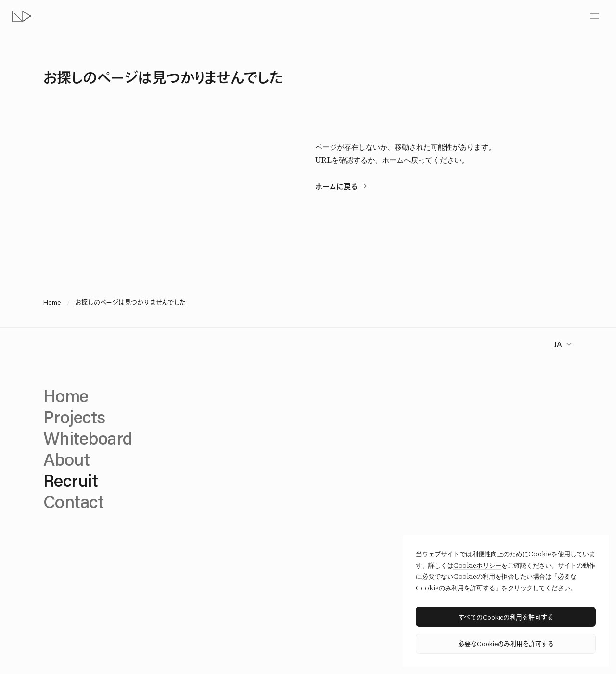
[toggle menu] (594, 16)
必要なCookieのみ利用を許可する (506, 643)
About (66, 459)
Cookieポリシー (477, 566)
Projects (74, 417)
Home (52, 302)
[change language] (562, 344)
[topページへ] (21, 16)
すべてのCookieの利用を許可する (506, 617)
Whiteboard (88, 438)
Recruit (71, 480)
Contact (73, 501)
